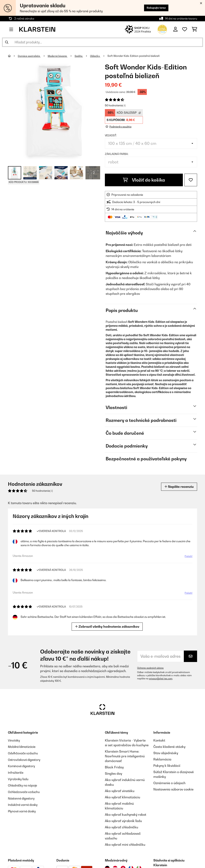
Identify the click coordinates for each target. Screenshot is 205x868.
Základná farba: (117, 154)
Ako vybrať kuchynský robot (126, 814)
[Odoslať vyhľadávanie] (7, 42)
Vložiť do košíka (144, 180)
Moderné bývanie (60, 56)
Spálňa (83, 56)
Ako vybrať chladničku (121, 827)
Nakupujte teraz (154, 8)
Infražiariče (17, 772)
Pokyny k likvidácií (167, 765)
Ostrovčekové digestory (26, 759)
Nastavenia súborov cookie (173, 789)
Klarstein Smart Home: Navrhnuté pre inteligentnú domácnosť (125, 756)
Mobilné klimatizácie (23, 746)
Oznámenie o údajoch (169, 783)
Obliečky (100, 56)
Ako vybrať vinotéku (120, 791)
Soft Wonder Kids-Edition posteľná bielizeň (139, 56)
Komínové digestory (23, 765)
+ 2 (93, 173)
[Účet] (175, 29)
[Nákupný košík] (194, 29)
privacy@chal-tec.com (161, 678)
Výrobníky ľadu (19, 778)
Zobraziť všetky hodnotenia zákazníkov (107, 626)
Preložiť (188, 556)
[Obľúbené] (185, 29)
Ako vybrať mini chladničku (125, 844)
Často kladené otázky (169, 746)
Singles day (113, 773)
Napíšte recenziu (177, 486)
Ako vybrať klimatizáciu (122, 797)
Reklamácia (162, 759)
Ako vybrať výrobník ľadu (123, 821)
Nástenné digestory (22, 797)
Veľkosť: (111, 135)
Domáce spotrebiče (30, 56)
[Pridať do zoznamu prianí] (191, 180)
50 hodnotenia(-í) (115, 105)
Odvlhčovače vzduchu (24, 753)
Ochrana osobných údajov (151, 668)
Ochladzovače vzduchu (25, 791)
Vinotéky (14, 740)
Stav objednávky (166, 753)
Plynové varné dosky (23, 810)
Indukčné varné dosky (24, 803)
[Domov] (13, 56)
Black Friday (114, 767)
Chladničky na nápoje (24, 784)
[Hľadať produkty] (102, 42)
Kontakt (159, 740)
